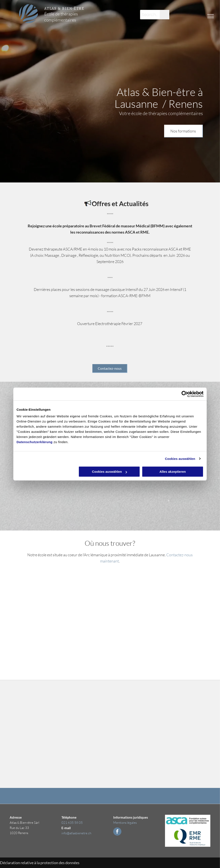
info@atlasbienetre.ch (76, 833)
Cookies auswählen (180, 459)
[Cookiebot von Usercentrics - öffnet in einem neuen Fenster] (185, 394)
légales (132, 823)
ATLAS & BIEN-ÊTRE (64, 8)
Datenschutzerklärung (35, 442)
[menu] (211, 16)
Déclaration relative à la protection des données (40, 863)
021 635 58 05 (72, 823)
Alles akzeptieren (173, 472)
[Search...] (150, 15)
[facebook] (117, 832)
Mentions (120, 823)
